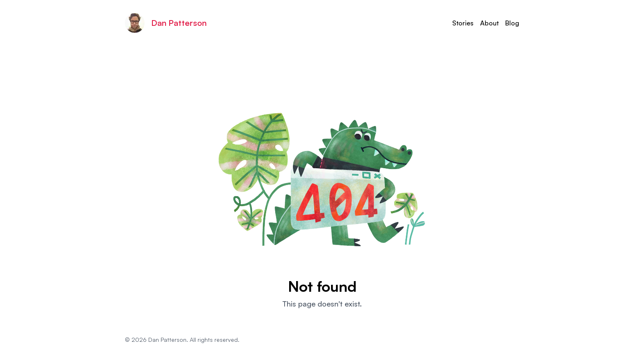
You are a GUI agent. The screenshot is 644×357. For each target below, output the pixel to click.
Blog (512, 23)
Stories (463, 23)
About (489, 23)
